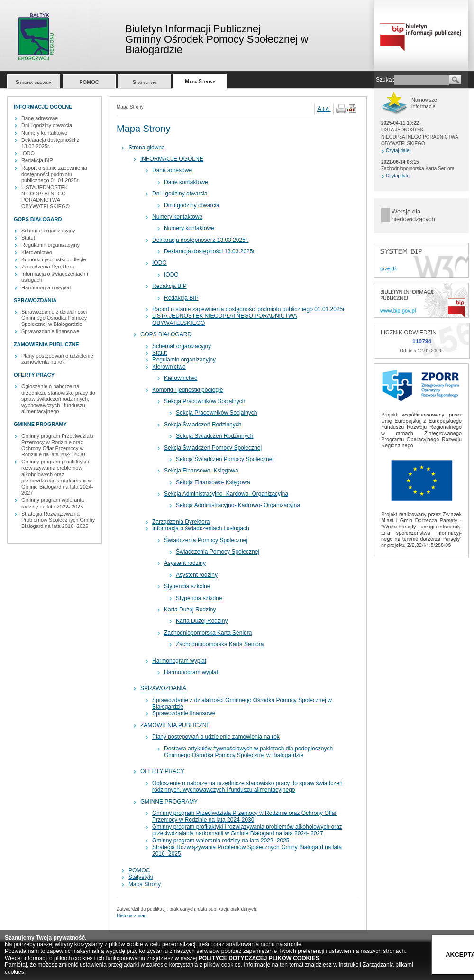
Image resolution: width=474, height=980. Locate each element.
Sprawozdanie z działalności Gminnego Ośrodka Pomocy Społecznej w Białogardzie (54, 318)
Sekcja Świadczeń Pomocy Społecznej (213, 448)
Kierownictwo (37, 252)
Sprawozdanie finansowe (50, 331)
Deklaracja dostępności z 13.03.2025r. (50, 143)
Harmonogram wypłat (46, 287)
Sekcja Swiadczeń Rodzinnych (214, 436)
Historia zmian (132, 916)
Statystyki (145, 82)
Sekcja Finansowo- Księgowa (201, 471)
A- (328, 109)
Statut (28, 238)
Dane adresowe (40, 118)
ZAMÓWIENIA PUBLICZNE (175, 725)
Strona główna (33, 82)
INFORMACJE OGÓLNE (172, 159)
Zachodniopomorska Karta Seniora (208, 633)
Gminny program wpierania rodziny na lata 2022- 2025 (53, 503)
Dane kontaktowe (186, 182)
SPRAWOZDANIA (163, 688)
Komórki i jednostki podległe (54, 259)
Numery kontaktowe (44, 133)
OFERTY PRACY (162, 771)
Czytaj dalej (398, 151)
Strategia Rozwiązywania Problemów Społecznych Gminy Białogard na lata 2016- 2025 (58, 520)
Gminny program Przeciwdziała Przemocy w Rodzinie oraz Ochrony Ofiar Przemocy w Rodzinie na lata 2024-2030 (57, 445)
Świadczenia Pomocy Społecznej (206, 540)
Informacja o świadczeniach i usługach (201, 528)
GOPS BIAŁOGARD (166, 334)
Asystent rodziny (185, 563)
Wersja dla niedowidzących (413, 215)
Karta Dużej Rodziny (190, 610)
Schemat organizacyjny (48, 231)
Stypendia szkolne (187, 586)
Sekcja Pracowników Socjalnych (205, 401)
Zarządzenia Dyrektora (48, 267)
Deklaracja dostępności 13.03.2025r (209, 251)
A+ (321, 109)
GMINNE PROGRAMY (169, 802)
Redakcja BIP (37, 160)
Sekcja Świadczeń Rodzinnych (203, 425)
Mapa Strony (200, 81)
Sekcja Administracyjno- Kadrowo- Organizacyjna (238, 505)
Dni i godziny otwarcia (47, 125)
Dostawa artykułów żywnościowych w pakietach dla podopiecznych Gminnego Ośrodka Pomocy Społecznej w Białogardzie (248, 752)
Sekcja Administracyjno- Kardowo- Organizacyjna (226, 494)
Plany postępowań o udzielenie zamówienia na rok (57, 359)
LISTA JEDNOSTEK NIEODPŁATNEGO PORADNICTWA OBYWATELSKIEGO (46, 197)
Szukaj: (385, 80)
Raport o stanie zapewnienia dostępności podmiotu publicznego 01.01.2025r (54, 174)
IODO (28, 153)
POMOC (89, 82)
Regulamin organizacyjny (50, 245)
